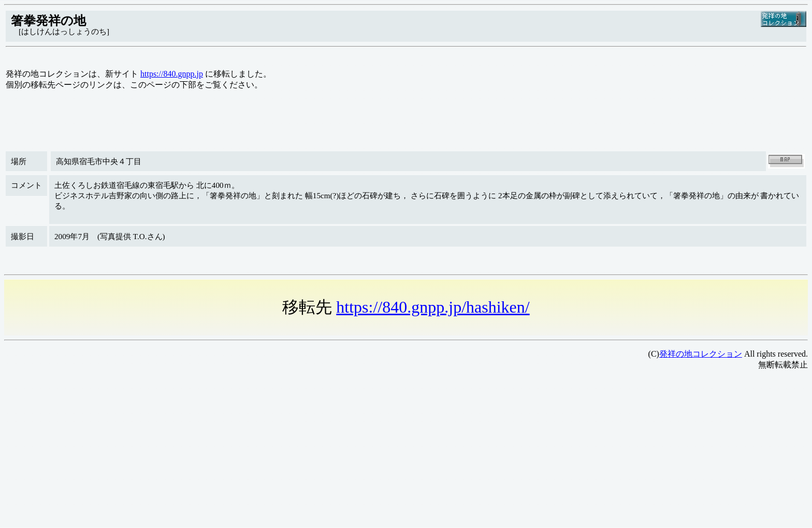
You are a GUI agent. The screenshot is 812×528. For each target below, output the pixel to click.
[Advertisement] (315, 451)
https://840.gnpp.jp (172, 74)
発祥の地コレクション (701, 354)
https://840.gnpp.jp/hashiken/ (433, 307)
